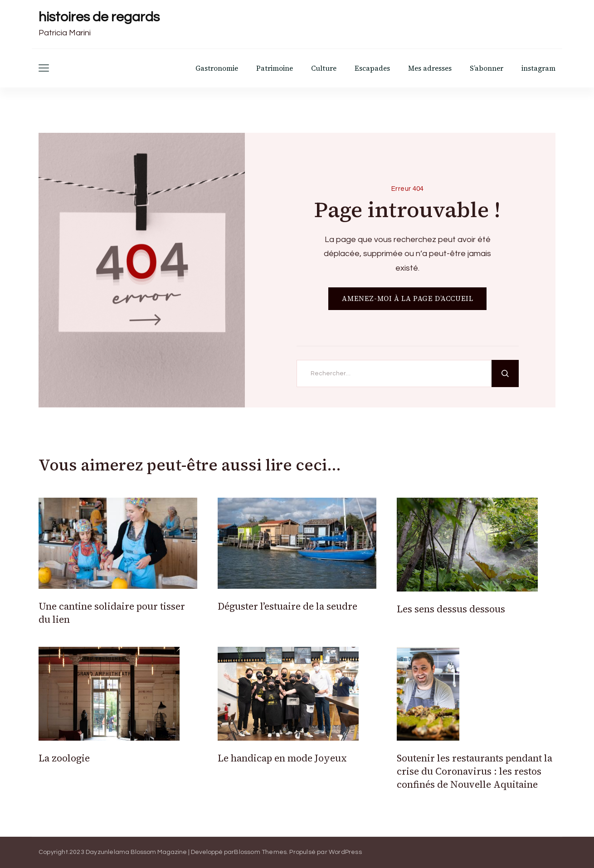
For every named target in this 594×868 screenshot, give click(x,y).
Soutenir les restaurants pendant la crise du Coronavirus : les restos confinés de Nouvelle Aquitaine (475, 771)
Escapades (372, 68)
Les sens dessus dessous (451, 609)
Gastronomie (217, 68)
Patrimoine (275, 68)
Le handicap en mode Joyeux (282, 758)
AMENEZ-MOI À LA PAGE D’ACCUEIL (407, 298)
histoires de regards (99, 17)
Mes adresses (430, 68)
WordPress (345, 852)
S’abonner (487, 68)
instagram (538, 68)
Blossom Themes (260, 852)
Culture (324, 68)
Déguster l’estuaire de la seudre (287, 606)
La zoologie (64, 758)
